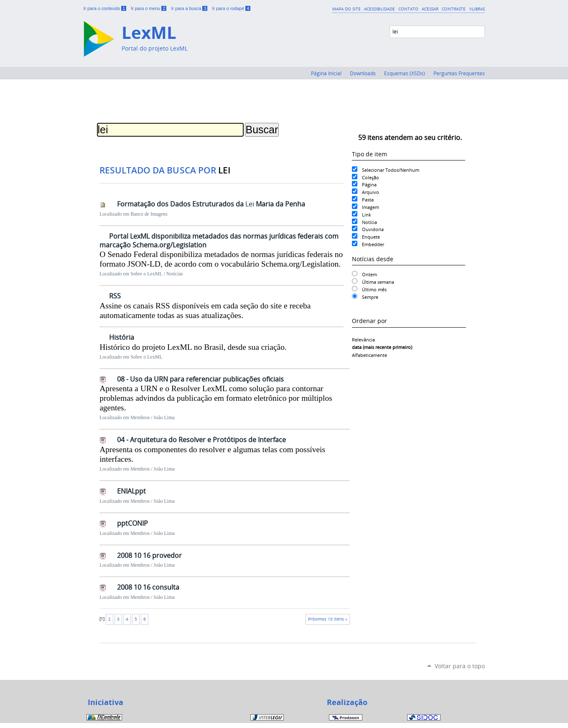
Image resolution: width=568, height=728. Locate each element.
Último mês (374, 289)
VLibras (477, 9)
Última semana (378, 282)
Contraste (454, 9)
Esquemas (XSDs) (405, 73)
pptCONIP (132, 523)
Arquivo (371, 192)
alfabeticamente (369, 355)
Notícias (175, 274)
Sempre (370, 297)
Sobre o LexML (146, 274)
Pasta (368, 200)
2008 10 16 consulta (148, 587)
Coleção (371, 177)
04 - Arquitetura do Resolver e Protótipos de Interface (201, 440)
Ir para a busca (190, 8)
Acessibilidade (380, 9)
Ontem (369, 274)
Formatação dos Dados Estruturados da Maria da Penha (211, 204)
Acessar (430, 9)
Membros (140, 417)
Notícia (369, 222)
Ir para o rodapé (231, 8)
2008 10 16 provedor (149, 555)
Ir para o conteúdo (106, 8)
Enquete (371, 237)
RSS (115, 296)
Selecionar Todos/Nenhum (391, 170)
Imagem (371, 207)
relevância (363, 340)
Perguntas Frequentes (459, 73)
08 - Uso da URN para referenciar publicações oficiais (200, 379)
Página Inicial (326, 73)
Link (367, 215)
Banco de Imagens (149, 214)
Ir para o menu (149, 8)
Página (369, 185)
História (122, 337)
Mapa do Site (346, 9)
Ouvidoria (373, 229)
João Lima (164, 417)
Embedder (373, 244)
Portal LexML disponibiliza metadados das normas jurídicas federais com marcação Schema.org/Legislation (219, 241)
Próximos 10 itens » (328, 619)
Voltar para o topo (460, 666)
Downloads (363, 73)
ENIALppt (131, 491)
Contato (408, 9)
